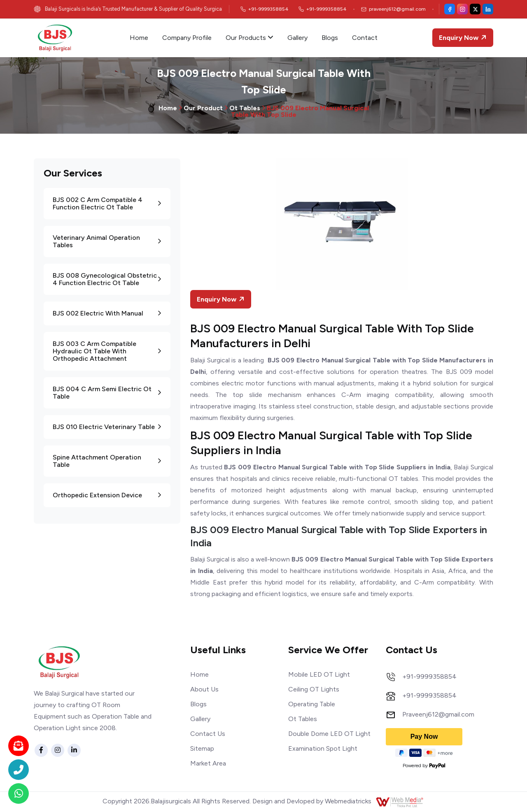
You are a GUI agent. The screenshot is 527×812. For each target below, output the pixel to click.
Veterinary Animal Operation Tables (107, 241)
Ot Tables (245, 108)
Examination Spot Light (323, 748)
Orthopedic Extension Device (107, 495)
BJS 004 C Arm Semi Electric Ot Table (107, 393)
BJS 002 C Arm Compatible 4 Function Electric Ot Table (107, 203)
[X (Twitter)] (475, 9)
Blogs (330, 38)
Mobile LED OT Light (319, 674)
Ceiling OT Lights (314, 689)
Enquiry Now (464, 38)
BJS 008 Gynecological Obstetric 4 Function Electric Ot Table (107, 279)
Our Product (203, 108)
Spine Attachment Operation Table (107, 461)
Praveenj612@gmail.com (438, 715)
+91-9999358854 (429, 677)
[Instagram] (462, 9)
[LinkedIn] (488, 9)
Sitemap (202, 748)
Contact (365, 38)
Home (139, 38)
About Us (204, 689)
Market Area (208, 763)
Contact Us (208, 734)
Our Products (250, 38)
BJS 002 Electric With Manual (107, 313)
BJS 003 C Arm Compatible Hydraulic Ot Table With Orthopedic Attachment (107, 351)
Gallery (297, 38)
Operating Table (312, 704)
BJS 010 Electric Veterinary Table (107, 427)
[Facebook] (450, 9)
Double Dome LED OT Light (329, 734)
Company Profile (187, 38)
